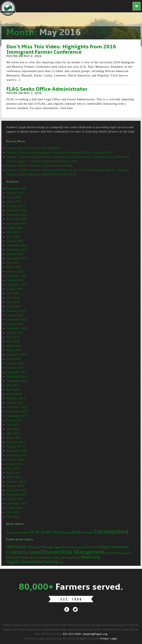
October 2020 (15, 280)
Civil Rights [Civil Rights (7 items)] (100, 547)
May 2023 (13, 232)
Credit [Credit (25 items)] (34, 552)
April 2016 (13, 390)
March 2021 (14, 267)
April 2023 (13, 237)
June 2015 (13, 429)
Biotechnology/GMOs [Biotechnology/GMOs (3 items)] (78, 547)
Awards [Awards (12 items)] (10, 533)
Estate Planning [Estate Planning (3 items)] (114, 553)
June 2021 (13, 263)
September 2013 (17, 503)
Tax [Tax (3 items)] (61, 562)
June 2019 (13, 337)
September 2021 (17, 258)
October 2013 (15, 499)
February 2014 (16, 482)
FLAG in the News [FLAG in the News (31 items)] (46, 532)
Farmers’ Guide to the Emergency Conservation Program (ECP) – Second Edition (60, 152)
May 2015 (13, 433)
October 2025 (15, 193)
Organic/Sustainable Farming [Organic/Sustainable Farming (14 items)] (32, 562)
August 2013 (15, 508)
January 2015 (15, 447)
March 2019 (14, 350)
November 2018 (17, 355)
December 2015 (17, 407)
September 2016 (17, 381)
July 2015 (13, 425)
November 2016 (17, 377)
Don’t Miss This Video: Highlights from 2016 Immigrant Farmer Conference (61, 50)
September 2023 (17, 224)
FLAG (8, 8)
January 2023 (15, 241)
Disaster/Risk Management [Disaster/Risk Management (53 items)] (72, 552)
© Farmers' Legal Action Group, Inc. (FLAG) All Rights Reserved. (62, 639)
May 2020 (13, 302)
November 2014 (17, 455)
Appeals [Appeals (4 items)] (59, 547)
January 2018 (15, 363)
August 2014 (15, 464)
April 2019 (13, 346)
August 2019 (15, 333)
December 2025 (17, 189)
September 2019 (17, 328)
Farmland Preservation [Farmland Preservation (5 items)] (22, 557)
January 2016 (15, 403)
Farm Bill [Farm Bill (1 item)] (128, 553)
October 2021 (15, 254)
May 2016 (13, 385)
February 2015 (16, 442)
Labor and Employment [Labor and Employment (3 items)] (67, 557)
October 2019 (15, 324)
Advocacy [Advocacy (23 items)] (16, 546)
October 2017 (15, 368)
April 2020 (13, 306)
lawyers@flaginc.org (95, 634)
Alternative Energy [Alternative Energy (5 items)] (40, 547)
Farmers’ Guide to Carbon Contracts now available (40, 166)
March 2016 (14, 394)
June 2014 (13, 473)
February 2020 (16, 311)
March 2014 (14, 477)
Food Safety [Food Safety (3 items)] (45, 557)
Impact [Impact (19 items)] (66, 532)
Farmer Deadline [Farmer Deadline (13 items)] (21, 533)
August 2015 (15, 420)
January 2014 (15, 486)
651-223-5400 (72, 634)
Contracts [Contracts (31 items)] (16, 552)
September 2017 (17, 372)
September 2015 (17, 416)
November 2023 (17, 219)
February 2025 (16, 206)
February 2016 (16, 398)
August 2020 (15, 289)
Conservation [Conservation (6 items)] (119, 547)
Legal (114, 639)
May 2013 (13, 517)
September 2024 (17, 215)
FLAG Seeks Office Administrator (47, 89)
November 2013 (17, 495)
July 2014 (13, 468)
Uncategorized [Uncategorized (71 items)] (111, 531)
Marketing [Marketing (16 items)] (91, 557)
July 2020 (13, 293)
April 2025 (13, 197)
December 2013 (17, 490)
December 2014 (17, 451)
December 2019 (17, 320)
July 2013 (13, 512)
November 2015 (17, 412)
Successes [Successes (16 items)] (88, 532)
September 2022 (17, 245)
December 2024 (17, 210)
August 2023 (15, 228)
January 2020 (15, 315)
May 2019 (13, 341)
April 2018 (13, 359)
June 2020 (13, 298)
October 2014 (15, 460)
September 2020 (17, 285)
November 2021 (17, 250)
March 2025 (14, 202)
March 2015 (14, 438)
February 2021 (16, 271)
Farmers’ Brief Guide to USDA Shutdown (34, 148)
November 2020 (17, 276)
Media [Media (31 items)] (77, 532)
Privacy (104, 639)
